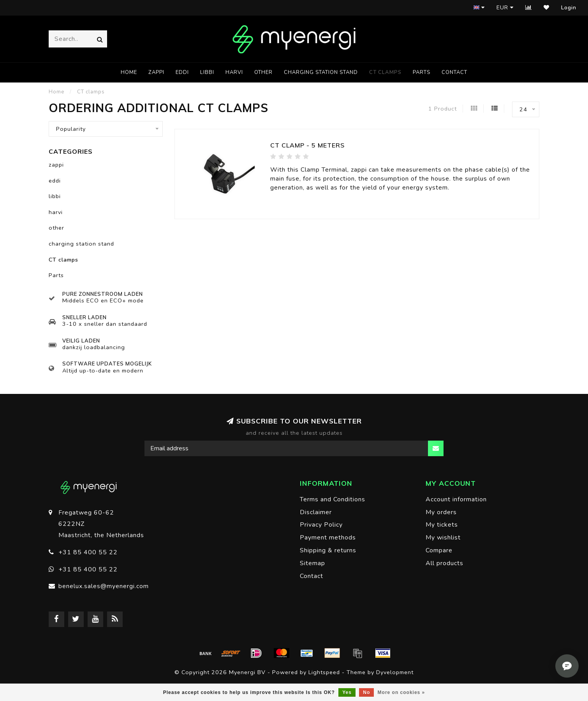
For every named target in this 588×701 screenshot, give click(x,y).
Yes (347, 692)
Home (129, 72)
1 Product (443, 109)
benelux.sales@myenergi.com (104, 586)
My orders (441, 512)
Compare (439, 550)
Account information (456, 499)
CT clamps (385, 72)
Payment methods (328, 538)
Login (569, 8)
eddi (182, 72)
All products (445, 563)
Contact (454, 72)
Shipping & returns (328, 550)
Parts (422, 72)
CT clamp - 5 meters (307, 145)
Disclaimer (316, 512)
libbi (207, 72)
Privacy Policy (321, 525)
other (263, 72)
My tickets (442, 525)
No (366, 692)
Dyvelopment (395, 672)
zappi (156, 72)
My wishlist (443, 538)
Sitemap (312, 563)
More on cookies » (401, 692)
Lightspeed (324, 672)
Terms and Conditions (333, 499)
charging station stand (321, 72)
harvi (234, 72)
